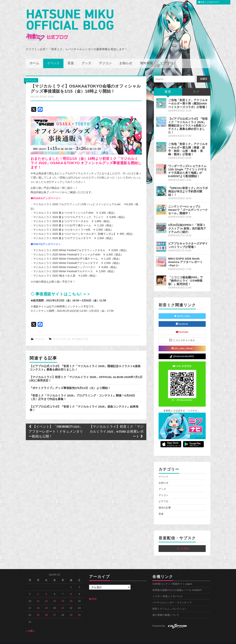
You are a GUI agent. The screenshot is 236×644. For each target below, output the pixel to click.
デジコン (105, 58)
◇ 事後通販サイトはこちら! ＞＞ (61, 289)
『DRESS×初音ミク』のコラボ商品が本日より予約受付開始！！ (188, 186)
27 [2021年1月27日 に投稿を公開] (55, 610)
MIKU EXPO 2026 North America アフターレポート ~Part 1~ (186, 257)
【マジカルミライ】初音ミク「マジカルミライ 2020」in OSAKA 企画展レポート (116, 427)
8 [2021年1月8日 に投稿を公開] (71, 589)
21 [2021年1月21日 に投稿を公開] (63, 603)
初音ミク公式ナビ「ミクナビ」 (182, 406)
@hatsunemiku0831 (182, 351)
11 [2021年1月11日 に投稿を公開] (38, 596)
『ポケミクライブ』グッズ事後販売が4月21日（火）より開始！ (70, 383)
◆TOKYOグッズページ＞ (46, 239)
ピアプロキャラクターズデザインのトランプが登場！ (188, 240)
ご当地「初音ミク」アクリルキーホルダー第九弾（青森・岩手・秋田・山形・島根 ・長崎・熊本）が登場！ (188, 144)
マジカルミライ (80, 334)
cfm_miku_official (182, 343)
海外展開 (146, 58)
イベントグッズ (61, 334)
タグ (196, 87)
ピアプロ (167, 58)
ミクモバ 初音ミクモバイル (167, 591)
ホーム (34, 58)
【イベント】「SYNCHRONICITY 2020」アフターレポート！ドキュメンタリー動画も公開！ (56, 427)
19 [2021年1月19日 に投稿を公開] (46, 603)
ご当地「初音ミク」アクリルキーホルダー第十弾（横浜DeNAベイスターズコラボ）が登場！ (188, 98)
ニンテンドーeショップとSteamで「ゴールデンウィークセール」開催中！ (188, 205)
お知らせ (126, 58)
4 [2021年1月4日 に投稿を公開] (38, 589)
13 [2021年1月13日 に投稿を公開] (55, 596)
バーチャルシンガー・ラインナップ (172, 598)
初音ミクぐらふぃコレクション (170, 604)
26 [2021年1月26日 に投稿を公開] (46, 610)
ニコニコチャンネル (182, 335)
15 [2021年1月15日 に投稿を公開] (71, 596)
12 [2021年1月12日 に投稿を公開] (46, 596)
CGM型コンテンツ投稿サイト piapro (172, 579)
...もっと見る (182, 543)
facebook (182, 319)
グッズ (86, 58)
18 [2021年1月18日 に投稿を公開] (38, 603)
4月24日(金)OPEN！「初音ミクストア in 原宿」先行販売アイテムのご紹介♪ (187, 223)
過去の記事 (165, 503)
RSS (93, 594)
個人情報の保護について (166, 610)
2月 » (32, 626)
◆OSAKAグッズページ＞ (46, 193)
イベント (53, 58)
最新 (168, 87)
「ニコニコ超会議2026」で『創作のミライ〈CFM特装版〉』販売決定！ (186, 275)
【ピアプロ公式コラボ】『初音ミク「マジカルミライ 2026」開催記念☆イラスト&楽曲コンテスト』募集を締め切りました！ (188, 120)
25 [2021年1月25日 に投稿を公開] (38, 610)
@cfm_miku (182, 311)
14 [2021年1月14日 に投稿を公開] (63, 596)
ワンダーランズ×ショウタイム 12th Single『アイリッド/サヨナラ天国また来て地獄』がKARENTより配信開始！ (188, 166)
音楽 (71, 58)
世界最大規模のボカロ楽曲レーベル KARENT (177, 585)
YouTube (182, 327)
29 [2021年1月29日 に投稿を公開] (71, 610)
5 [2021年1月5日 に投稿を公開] (46, 589)
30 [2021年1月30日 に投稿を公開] (79, 610)
